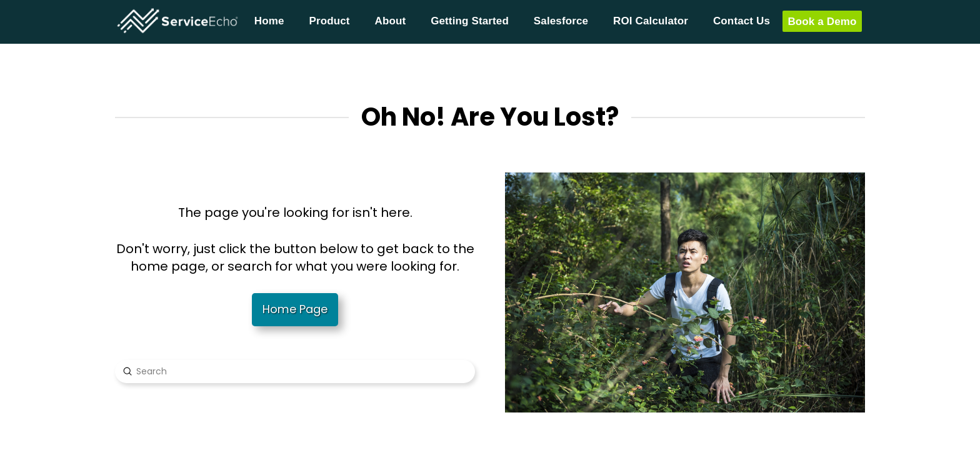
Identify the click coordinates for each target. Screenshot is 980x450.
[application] (977, 447)
